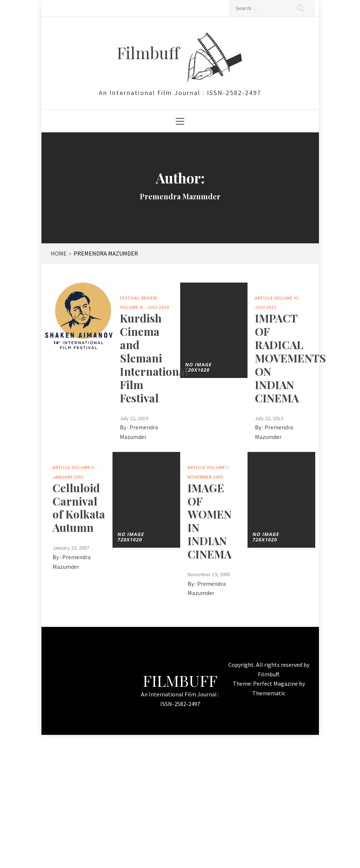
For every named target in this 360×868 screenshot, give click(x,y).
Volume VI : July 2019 (144, 307)
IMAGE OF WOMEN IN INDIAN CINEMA (210, 521)
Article (264, 298)
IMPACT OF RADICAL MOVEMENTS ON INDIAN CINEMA (290, 358)
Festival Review (138, 298)
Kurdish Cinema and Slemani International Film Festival (154, 358)
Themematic (269, 693)
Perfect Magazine (276, 683)
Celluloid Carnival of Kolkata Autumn (79, 508)
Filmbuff (150, 52)
